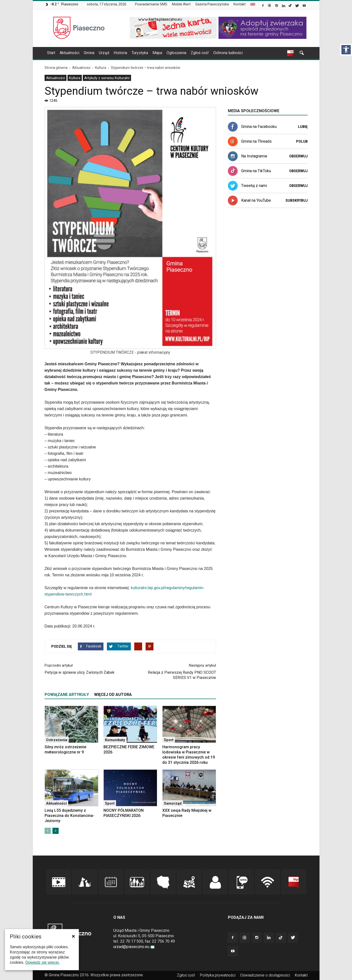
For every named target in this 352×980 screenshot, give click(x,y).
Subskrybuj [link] (297, 200)
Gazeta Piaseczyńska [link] (212, 4)
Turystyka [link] (140, 53)
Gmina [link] (89, 53)
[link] (263, 6)
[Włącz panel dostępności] (346, 50)
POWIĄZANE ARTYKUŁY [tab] (67, 695)
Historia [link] (120, 53)
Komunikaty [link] (115, 740)
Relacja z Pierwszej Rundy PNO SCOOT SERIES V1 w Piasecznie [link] (182, 675)
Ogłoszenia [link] (176, 53)
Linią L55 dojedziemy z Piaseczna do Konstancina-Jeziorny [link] (69, 816)
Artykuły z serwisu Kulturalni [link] (107, 78)
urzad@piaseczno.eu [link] (134, 947)
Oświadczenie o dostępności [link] (265, 975)
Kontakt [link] (240, 4)
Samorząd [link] (173, 803)
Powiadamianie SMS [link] (151, 4)
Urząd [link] (104, 53)
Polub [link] (302, 141)
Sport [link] (169, 740)
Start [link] (51, 53)
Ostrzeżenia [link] (57, 740)
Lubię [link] (303, 127)
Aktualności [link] (69, 53)
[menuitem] (153, 4)
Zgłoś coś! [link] (200, 53)
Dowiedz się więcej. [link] (43, 962)
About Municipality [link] (253, 4)
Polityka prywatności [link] (218, 975)
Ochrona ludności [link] (228, 53)
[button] (73, 936)
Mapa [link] (157, 53)
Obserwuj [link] (298, 156)
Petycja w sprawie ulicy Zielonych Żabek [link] (80, 672)
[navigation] (170, 53)
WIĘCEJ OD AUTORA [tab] (113, 695)
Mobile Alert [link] (181, 4)
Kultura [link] (75, 78)
